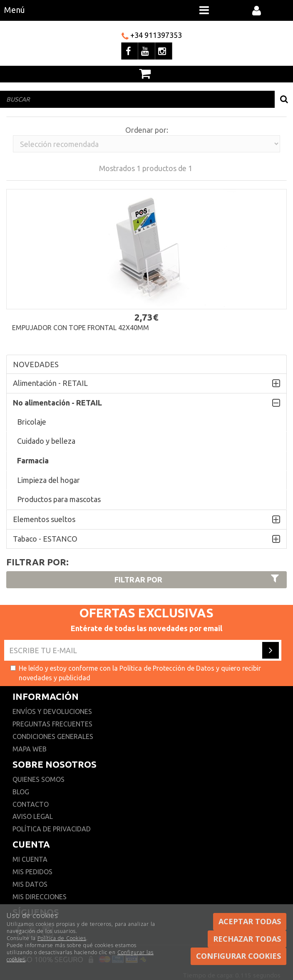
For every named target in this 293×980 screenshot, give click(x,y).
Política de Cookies (62, 938)
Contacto (31, 804)
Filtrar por (198, 579)
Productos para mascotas (59, 499)
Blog (21, 792)
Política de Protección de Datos (167, 668)
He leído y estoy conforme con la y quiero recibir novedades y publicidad (136, 673)
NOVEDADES (36, 364)
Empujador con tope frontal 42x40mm (81, 328)
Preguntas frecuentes (52, 724)
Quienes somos (38, 779)
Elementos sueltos (44, 519)
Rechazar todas (247, 939)
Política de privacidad (52, 829)
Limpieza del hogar (48, 480)
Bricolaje (32, 422)
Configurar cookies (238, 956)
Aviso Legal (33, 816)
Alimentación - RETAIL (50, 383)
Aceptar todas (250, 921)
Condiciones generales (53, 736)
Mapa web (30, 749)
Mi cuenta (30, 859)
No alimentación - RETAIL (57, 403)
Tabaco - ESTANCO (45, 539)
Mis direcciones (40, 897)
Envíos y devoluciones (53, 711)
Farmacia (33, 460)
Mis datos (30, 884)
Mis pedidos (32, 872)
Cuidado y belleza (46, 441)
